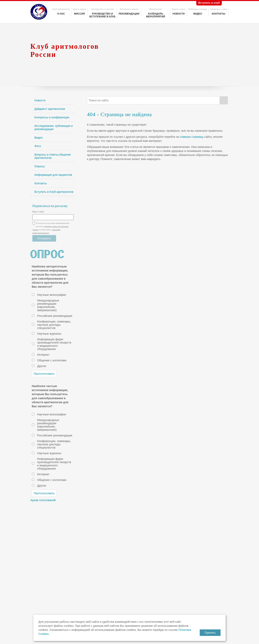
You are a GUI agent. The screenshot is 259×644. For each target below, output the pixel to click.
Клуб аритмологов (61, 9)
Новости (179, 14)
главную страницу (192, 137)
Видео (198, 14)
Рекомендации (129, 14)
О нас (61, 14)
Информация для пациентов (53, 175)
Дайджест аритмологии (50, 109)
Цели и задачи (79, 9)
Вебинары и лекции (198, 9)
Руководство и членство (102, 9)
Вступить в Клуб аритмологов (54, 192)
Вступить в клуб (209, 3)
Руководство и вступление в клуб (102, 15)
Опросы (40, 166)
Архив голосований (43, 500)
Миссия (79, 14)
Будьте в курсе (179, 9)
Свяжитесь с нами (219, 9)
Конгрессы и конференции (52, 117)
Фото (38, 146)
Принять (210, 633)
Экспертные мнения (129, 9)
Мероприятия (156, 9)
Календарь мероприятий (156, 15)
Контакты (218, 14)
